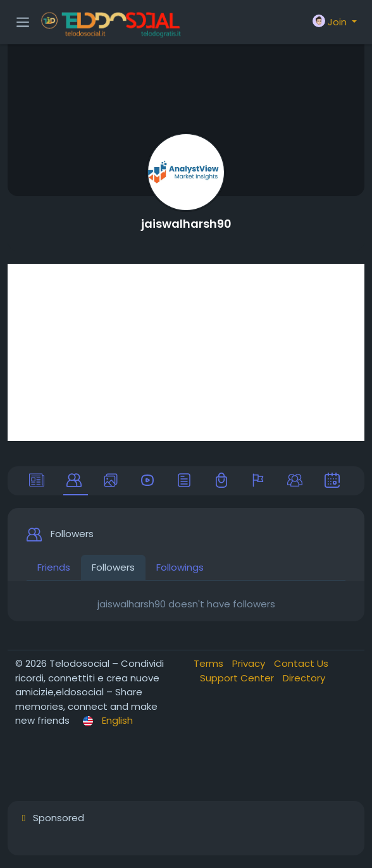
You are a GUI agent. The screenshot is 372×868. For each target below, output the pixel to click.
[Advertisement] (186, 352)
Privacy (250, 663)
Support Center (238, 678)
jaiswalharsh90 (186, 224)
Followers (113, 567)
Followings (180, 567)
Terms (210, 663)
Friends (54, 567)
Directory (304, 678)
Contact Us (301, 663)
